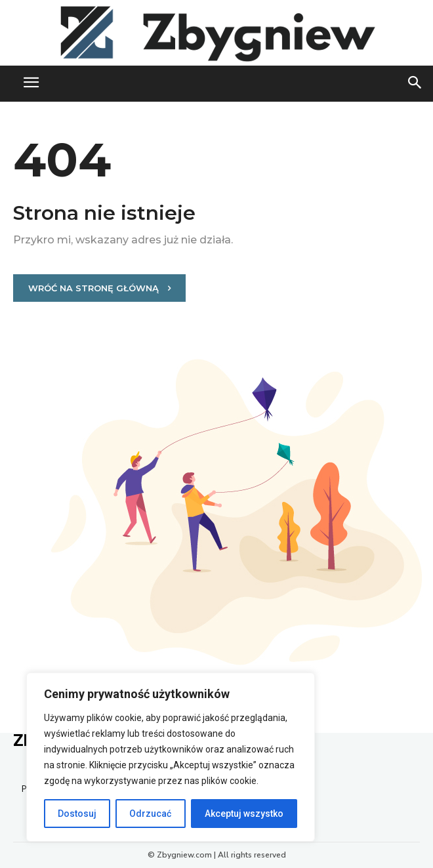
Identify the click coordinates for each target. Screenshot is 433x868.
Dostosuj (77, 814)
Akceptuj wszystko (244, 814)
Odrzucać (150, 814)
